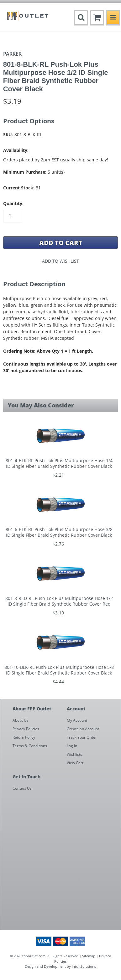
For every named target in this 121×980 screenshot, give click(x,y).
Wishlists (74, 754)
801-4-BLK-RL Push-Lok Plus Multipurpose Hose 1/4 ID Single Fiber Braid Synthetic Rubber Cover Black (59, 463)
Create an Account (83, 729)
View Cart (75, 763)
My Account (77, 720)
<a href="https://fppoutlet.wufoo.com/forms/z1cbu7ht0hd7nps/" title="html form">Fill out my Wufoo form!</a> (64, 862)
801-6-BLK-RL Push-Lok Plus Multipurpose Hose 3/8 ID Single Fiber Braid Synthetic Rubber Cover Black (59, 532)
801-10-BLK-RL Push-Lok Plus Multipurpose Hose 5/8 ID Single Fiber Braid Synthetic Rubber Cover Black (59, 670)
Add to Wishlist (60, 261)
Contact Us (22, 788)
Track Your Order (82, 737)
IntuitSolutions (84, 966)
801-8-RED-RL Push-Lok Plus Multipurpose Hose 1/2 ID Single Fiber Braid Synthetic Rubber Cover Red (59, 601)
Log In (72, 746)
